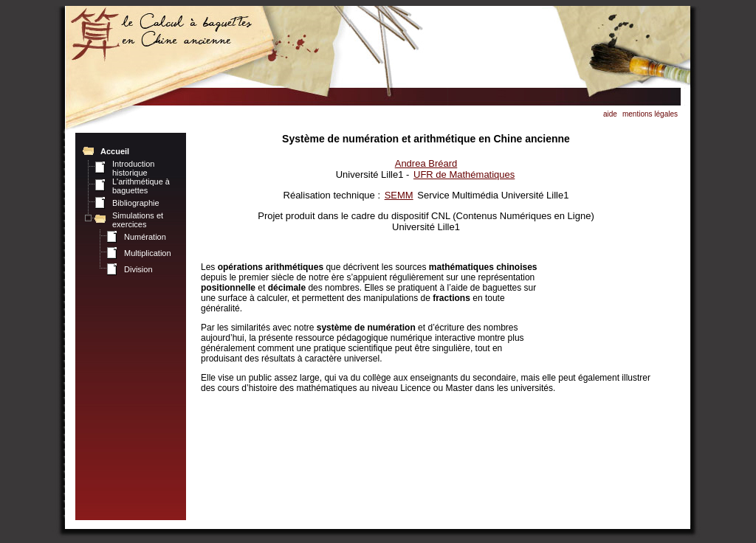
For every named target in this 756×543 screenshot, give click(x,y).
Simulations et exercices (138, 220)
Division (138, 269)
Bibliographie (136, 203)
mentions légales (650, 114)
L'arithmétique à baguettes (141, 186)
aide (610, 114)
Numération (145, 237)
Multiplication (148, 253)
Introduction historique (133, 168)
